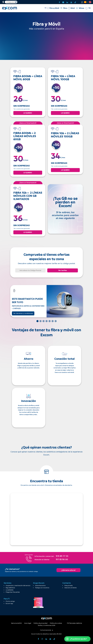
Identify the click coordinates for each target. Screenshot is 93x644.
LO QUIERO (28, 113)
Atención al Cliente (70, 588)
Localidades (10, 590)
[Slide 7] (56, 321)
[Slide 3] (44, 321)
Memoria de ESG (16, 623)
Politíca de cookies (56, 623)
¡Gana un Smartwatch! (28, 123)
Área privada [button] (68, 586)
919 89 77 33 (51, 556)
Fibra (65, 8)
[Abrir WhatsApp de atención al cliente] (77, 639)
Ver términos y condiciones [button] (23, 313)
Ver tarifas (63, 270)
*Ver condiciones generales (22, 109)
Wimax (82, 8)
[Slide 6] (53, 321)
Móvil (73, 8)
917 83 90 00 (51, 560)
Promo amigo (10, 601)
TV (89, 8)
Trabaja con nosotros (42, 588)
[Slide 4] (47, 321)
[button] (82, 2)
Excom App (9, 603)
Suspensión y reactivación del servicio (18, 586)
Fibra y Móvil (54, 8)
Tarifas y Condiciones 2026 (46, 625)
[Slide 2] (40, 321)
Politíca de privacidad (40, 623)
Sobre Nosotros (40, 586)
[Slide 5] (50, 321)
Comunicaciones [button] (47, 630)
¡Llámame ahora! (68, 570)
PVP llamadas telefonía (74, 623)
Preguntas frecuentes (13, 592)
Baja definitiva (10, 588)
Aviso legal (28, 623)
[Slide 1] (37, 321)
